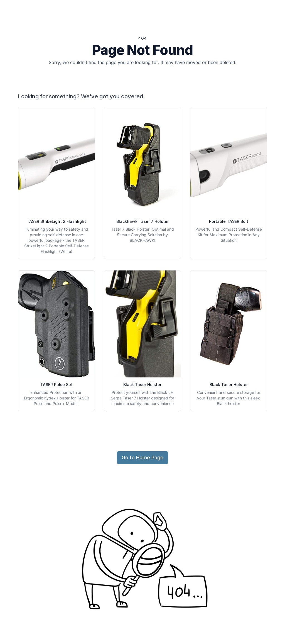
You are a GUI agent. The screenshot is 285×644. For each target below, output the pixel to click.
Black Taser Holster (142, 385)
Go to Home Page (142, 458)
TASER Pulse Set (56, 385)
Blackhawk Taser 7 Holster (142, 221)
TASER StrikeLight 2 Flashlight (56, 221)
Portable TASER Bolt (229, 221)
